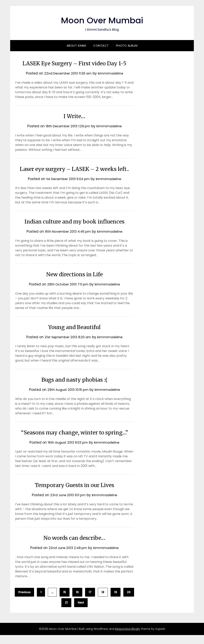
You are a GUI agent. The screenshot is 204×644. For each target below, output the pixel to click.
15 (65, 601)
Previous (24, 601)
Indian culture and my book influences (75, 230)
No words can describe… (74, 547)
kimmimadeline (112, 73)
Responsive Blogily (128, 638)
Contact (101, 46)
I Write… (74, 116)
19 (116, 601)
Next (81, 612)
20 (129, 601)
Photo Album (127, 46)
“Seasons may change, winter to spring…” (74, 441)
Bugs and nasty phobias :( (74, 388)
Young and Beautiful (74, 336)
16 (77, 601)
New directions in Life (75, 283)
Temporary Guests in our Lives (74, 494)
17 (90, 601)
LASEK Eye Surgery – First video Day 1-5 (74, 63)
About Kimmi (76, 46)
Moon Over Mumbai (102, 20)
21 (66, 612)
